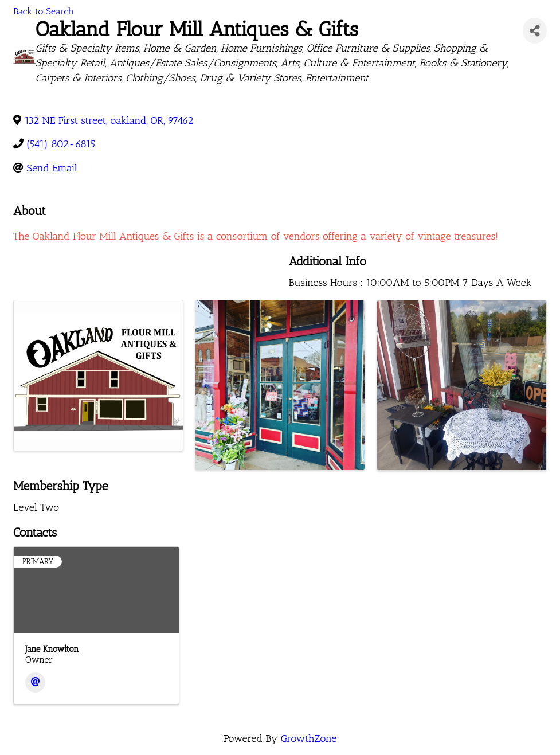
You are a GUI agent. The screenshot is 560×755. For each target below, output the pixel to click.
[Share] (535, 31)
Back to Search (44, 11)
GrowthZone (309, 738)
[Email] (35, 682)
